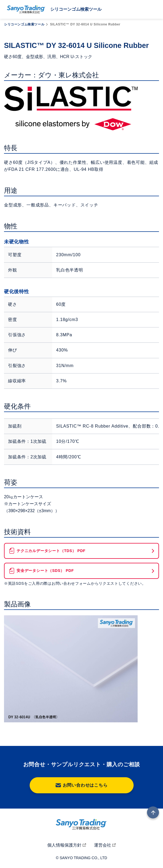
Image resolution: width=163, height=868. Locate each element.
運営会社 (103, 845)
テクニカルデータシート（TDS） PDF (51, 551)
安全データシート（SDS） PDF (45, 571)
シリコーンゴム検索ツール (24, 24)
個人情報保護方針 (64, 845)
